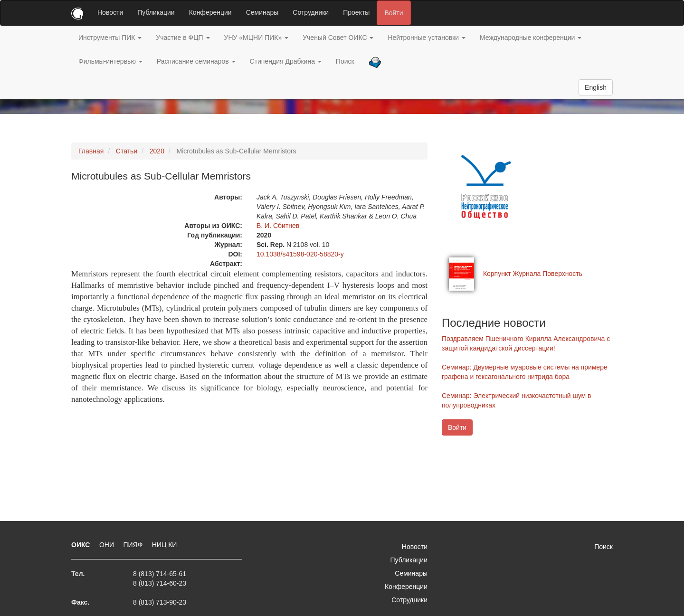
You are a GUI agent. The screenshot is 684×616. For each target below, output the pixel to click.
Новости (110, 12)
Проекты (356, 12)
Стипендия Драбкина (286, 61)
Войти (394, 13)
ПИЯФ (134, 545)
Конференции (210, 12)
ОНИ (108, 545)
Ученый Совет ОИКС (338, 38)
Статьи (127, 151)
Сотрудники (311, 12)
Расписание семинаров (196, 61)
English (596, 87)
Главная (91, 151)
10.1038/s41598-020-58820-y (300, 254)
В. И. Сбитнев (278, 226)
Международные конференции (531, 38)
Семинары (262, 12)
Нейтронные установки (427, 38)
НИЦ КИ (165, 545)
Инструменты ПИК (110, 38)
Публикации (156, 12)
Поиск (345, 61)
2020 (157, 151)
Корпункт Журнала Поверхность (533, 274)
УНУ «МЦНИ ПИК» (256, 38)
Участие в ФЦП (183, 38)
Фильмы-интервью (110, 61)
